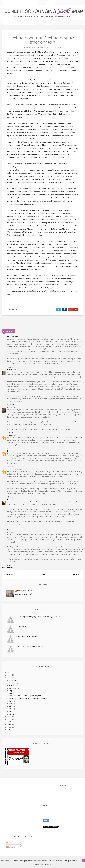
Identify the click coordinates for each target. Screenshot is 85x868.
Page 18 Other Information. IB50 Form (30, 646)
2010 (10, 722)
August (12, 691)
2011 (10, 719)
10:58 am (11, 367)
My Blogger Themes (70, 861)
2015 (10, 672)
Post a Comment (8, 567)
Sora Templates (53, 861)
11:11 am (11, 497)
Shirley (10, 435)
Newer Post (10, 574)
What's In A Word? (23, 626)
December (13, 680)
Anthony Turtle (13, 469)
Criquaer (10, 407)
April (11, 706)
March (12, 709)
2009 (10, 724)
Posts (9, 843)
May (11, 704)
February (13, 711)
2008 (10, 727)
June (11, 701)
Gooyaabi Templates (44, 864)
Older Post (76, 574)
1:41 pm (10, 530)
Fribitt (9, 499)
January (12, 714)
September (13, 688)
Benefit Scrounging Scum (22, 861)
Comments (11, 847)
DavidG (10, 369)
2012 (10, 717)
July (11, 693)
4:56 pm (10, 433)
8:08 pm (10, 565)
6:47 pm (10, 448)
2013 (10, 678)
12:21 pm (11, 405)
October (12, 685)
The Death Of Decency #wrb (26, 636)
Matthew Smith (13, 337)
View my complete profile (24, 594)
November (13, 683)
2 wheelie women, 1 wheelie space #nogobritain (26, 696)
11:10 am (11, 467)
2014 (10, 675)
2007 (10, 730)
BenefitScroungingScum (26, 591)
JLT (8, 451)
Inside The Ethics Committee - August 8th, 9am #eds (28, 698)
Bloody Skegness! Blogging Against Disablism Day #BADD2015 (39, 617)
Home (43, 574)
